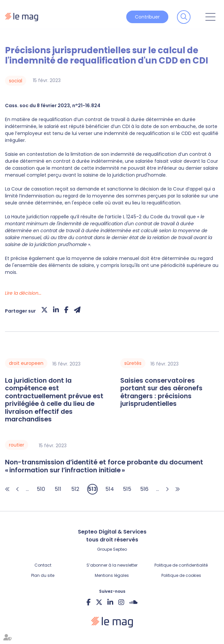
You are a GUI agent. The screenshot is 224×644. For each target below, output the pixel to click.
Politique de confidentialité (181, 565)
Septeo (120, 549)
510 (41, 489)
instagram (121, 602)
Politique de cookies (181, 575)
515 (127, 489)
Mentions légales (112, 575)
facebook (89, 602)
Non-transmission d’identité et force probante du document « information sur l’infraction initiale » (104, 466)
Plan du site (43, 575)
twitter (99, 602)
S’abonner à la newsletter (112, 565)
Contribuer (147, 17)
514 (110, 489)
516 (144, 489)
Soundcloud (133, 602)
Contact (43, 565)
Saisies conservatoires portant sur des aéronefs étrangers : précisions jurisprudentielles (161, 392)
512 (75, 489)
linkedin (110, 602)
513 (92, 489)
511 (58, 489)
